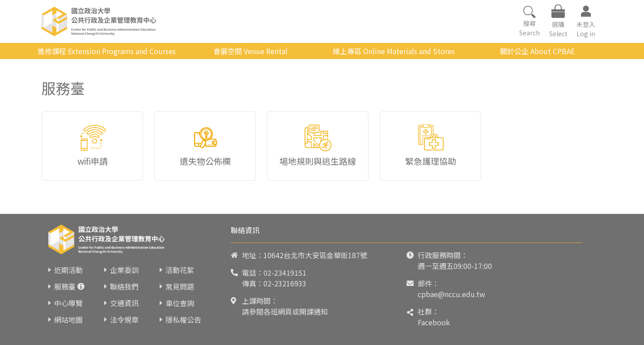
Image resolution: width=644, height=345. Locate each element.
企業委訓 (124, 270)
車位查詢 (180, 303)
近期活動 (68, 270)
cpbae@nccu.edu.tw (451, 294)
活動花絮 (180, 270)
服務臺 (65, 286)
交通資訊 (124, 303)
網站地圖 (68, 319)
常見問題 (180, 286)
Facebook (434, 322)
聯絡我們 (124, 286)
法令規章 (124, 319)
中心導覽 (68, 303)
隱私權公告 (183, 319)
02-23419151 (285, 273)
